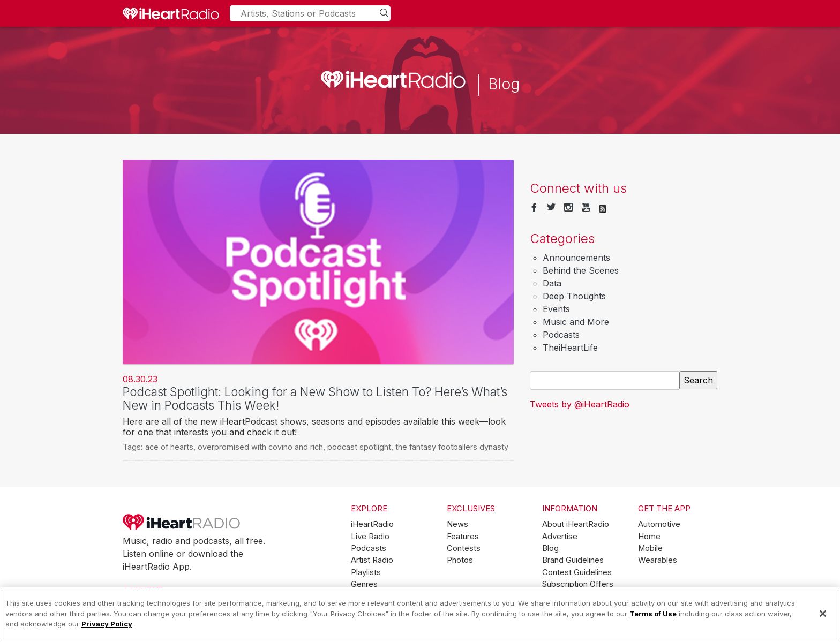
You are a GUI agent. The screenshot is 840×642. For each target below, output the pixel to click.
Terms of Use (653, 614)
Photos (460, 560)
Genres (364, 584)
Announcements (576, 258)
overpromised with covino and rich (260, 447)
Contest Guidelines (577, 572)
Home (649, 537)
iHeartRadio (182, 522)
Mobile (650, 548)
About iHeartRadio (576, 524)
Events (556, 309)
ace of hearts (169, 447)
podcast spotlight (359, 447)
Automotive (659, 524)
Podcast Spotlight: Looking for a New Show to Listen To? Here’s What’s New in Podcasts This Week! (315, 398)
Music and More (576, 322)
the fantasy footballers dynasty (452, 447)
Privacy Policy (107, 624)
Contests (464, 548)
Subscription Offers (578, 584)
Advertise (560, 537)
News (457, 524)
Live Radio (370, 537)
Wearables (658, 560)
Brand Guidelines (573, 560)
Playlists (366, 572)
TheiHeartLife (570, 348)
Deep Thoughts (574, 296)
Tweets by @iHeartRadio (580, 404)
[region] (420, 615)
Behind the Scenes (581, 270)
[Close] (823, 614)
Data (552, 283)
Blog (550, 548)
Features (463, 537)
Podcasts (561, 335)
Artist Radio (372, 560)
